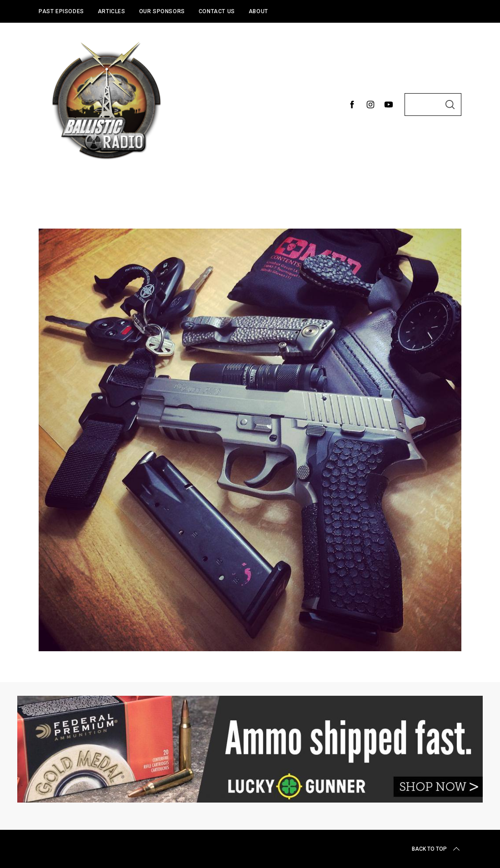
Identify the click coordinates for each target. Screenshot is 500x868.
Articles (112, 11)
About (258, 11)
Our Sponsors (162, 11)
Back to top (437, 849)
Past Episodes (61, 11)
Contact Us (217, 11)
